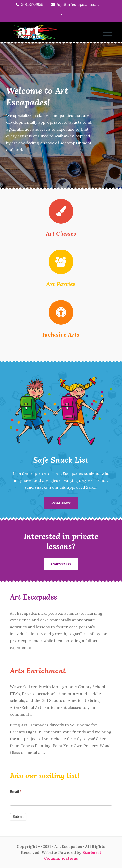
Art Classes (61, 233)
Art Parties (61, 284)
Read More (61, 503)
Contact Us (61, 564)
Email (16, 792)
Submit (18, 817)
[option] (61, 116)
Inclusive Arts (61, 335)
